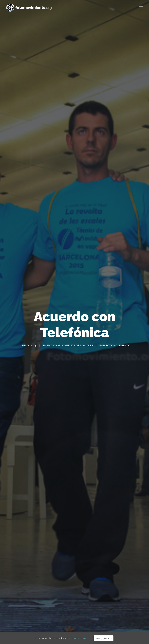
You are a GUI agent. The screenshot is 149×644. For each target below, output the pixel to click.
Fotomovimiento (118, 339)
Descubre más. (77, 638)
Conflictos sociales (78, 339)
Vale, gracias (104, 638)
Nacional (54, 339)
